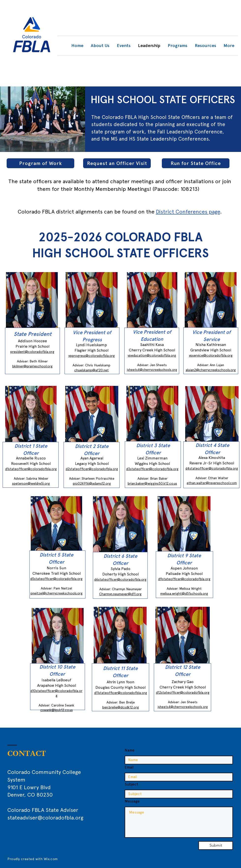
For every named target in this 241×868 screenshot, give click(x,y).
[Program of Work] (40, 163)
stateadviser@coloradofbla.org (45, 818)
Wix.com (51, 859)
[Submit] (216, 845)
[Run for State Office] (196, 163)
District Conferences (182, 212)
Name (130, 750)
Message (132, 801)
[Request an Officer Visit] (117, 163)
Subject (131, 784)
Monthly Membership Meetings (112, 189)
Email (129, 767)
